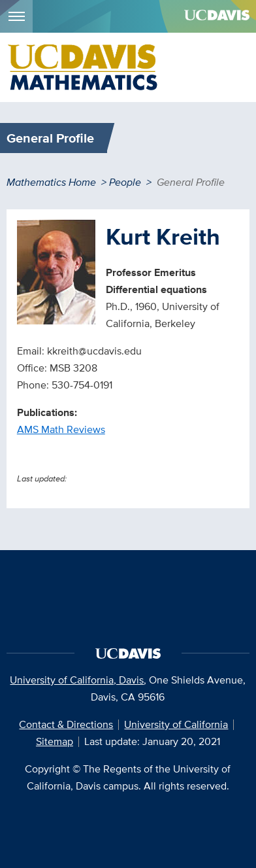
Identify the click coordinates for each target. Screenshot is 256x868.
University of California (176, 724)
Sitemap (55, 741)
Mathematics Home (51, 182)
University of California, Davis (77, 680)
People (125, 182)
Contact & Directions (66, 724)
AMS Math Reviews (61, 429)
